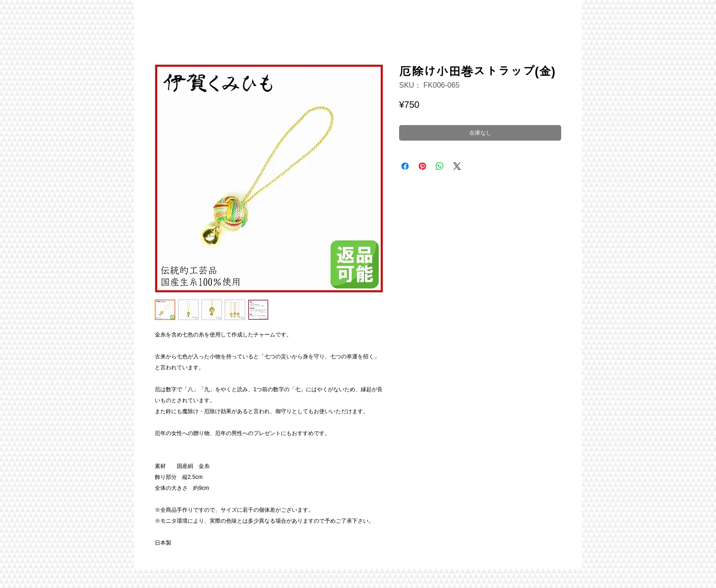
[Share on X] (457, 166)
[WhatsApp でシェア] (440, 166)
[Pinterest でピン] (422, 166)
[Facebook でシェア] (405, 166)
